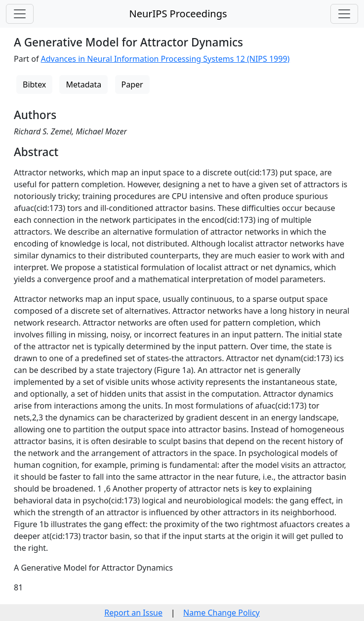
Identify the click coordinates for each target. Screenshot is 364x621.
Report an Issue (133, 613)
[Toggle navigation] (20, 14)
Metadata (83, 84)
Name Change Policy (222, 613)
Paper (132, 84)
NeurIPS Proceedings (178, 14)
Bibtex (34, 84)
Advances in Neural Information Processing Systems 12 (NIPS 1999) (165, 59)
